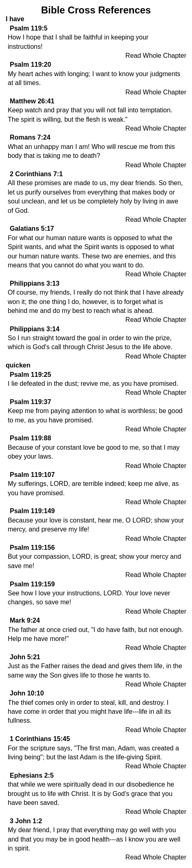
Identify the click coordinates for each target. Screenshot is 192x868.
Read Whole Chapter (156, 56)
